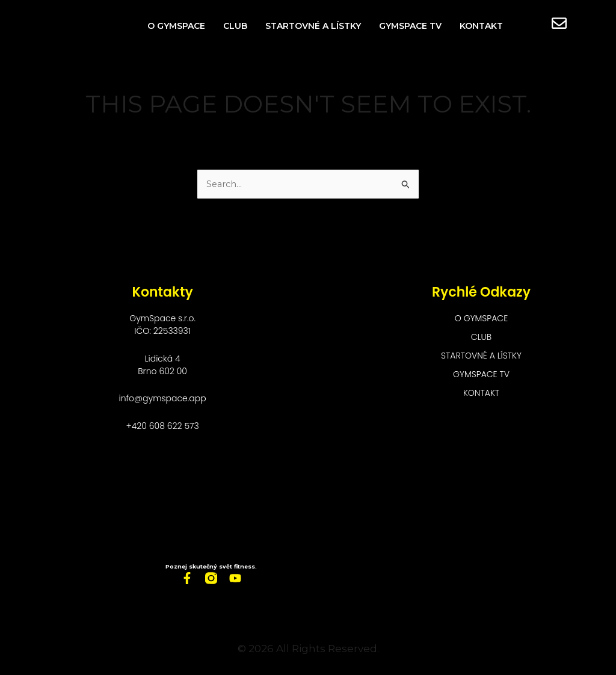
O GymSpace (176, 26)
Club (235, 26)
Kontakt (481, 26)
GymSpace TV (410, 26)
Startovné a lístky (313, 26)
